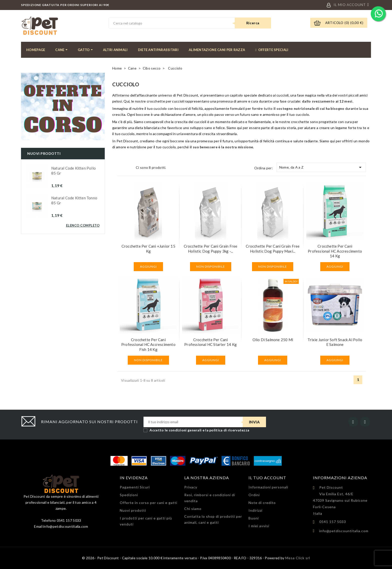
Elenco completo (83, 225)
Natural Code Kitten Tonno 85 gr (74, 200)
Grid (121, 167)
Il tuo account (267, 478)
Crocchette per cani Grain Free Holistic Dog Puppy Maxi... (273, 249)
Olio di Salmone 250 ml (273, 340)
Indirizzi (255, 510)
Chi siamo (193, 509)
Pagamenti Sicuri (135, 487)
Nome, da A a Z (321, 167)
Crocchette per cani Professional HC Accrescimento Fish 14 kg (148, 345)
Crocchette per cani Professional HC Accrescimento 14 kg (335, 251)
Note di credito (262, 503)
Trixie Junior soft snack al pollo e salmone (335, 342)
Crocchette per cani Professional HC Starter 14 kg (210, 342)
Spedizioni (129, 495)
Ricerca (253, 23)
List (129, 167)
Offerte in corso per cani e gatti (148, 503)
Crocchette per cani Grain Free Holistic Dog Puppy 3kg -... (211, 249)
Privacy (191, 487)
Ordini (254, 495)
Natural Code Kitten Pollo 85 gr (73, 171)
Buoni (254, 518)
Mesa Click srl (298, 558)
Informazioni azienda (340, 478)
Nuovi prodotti (133, 510)
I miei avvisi (259, 526)
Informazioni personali (268, 487)
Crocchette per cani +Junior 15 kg (148, 249)
